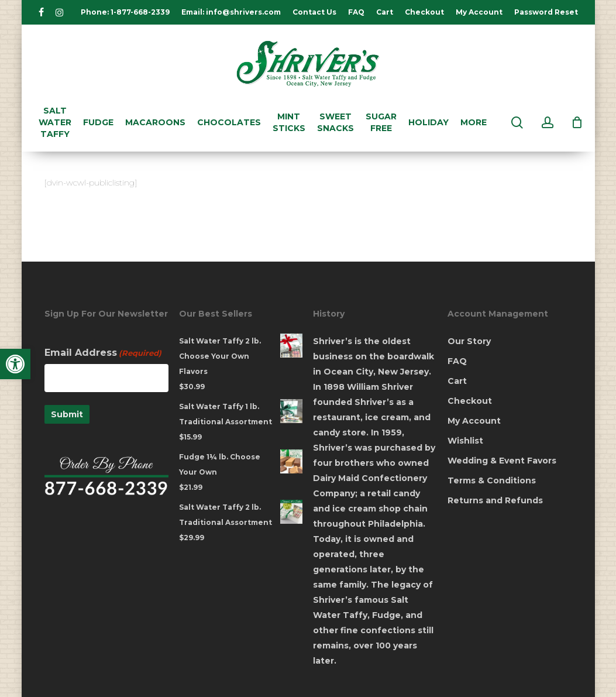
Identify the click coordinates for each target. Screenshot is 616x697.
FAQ (457, 361)
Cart (457, 381)
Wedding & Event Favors (502, 461)
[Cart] (577, 122)
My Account (474, 421)
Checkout (470, 401)
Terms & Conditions (492, 480)
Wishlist (465, 441)
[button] (15, 364)
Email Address (103, 353)
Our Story (469, 341)
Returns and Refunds (495, 500)
